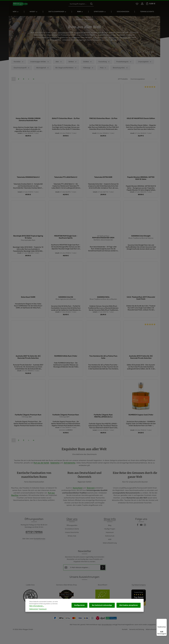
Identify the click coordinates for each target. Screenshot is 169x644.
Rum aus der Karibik (41, 465)
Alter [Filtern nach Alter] (59, 64)
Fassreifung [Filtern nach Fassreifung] (104, 64)
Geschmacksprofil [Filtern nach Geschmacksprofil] (22, 70)
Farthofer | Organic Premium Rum (28, 417)
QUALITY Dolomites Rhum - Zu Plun (66, 120)
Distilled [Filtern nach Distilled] (88, 64)
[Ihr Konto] (142, 5)
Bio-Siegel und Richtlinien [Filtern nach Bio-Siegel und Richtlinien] (66, 70)
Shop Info (110, 521)
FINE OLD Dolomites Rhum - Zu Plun (103, 120)
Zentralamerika (64, 35)
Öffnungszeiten (72, 528)
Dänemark (124, 40)
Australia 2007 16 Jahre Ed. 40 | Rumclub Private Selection (28, 359)
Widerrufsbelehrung (110, 545)
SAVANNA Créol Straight (141, 238)
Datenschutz (110, 538)
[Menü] (165, 620)
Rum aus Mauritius (100, 40)
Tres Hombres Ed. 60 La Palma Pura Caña (103, 359)
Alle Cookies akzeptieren (129, 606)
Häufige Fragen (110, 531)
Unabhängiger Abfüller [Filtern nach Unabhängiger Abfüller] (40, 64)
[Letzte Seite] (34, 81)
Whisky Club (72, 538)
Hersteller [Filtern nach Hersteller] (19, 64)
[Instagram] (145, 528)
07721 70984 (34, 534)
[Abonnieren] (103, 570)
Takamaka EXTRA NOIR (103, 179)
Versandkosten (107, 627)
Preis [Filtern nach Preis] (103, 70)
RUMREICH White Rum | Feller (66, 358)
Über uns (72, 521)
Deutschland (113, 40)
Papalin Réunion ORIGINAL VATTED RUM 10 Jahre (141, 180)
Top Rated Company (139, 587)
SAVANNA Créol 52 (66, 299)
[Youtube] (141, 528)
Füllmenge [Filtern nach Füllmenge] (88, 70)
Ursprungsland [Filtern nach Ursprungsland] (145, 64)
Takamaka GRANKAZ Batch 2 (28, 179)
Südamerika (79, 35)
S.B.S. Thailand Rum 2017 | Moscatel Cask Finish (141, 300)
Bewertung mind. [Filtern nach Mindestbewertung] (120, 70)
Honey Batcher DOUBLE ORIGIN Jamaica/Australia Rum (28, 122)
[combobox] (82, 5)
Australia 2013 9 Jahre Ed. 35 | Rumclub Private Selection (141, 359)
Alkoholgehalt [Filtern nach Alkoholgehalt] (43, 70)
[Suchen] (94, 5)
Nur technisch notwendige (103, 606)
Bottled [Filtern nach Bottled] (73, 64)
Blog (110, 528)
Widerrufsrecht (151, 632)
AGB (110, 542)
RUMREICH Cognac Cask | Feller (141, 417)
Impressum (110, 535)
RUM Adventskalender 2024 (103, 240)
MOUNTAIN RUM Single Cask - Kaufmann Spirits (66, 239)
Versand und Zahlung (137, 632)
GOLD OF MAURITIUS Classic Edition (141, 120)
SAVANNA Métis (103, 299)
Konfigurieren (82, 606)
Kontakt (125, 632)
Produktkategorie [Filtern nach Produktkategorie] (124, 64)
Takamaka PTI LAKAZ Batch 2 (66, 179)
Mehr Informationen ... (56, 606)
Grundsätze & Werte (72, 531)
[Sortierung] (144, 81)
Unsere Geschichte (72, 535)
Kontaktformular (40, 541)
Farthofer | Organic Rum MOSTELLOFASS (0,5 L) (103, 418)
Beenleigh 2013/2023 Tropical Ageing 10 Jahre (28, 239)
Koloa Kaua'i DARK (28, 299)
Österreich (91, 490)
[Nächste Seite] (29, 81)
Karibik (54, 35)
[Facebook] (138, 528)
